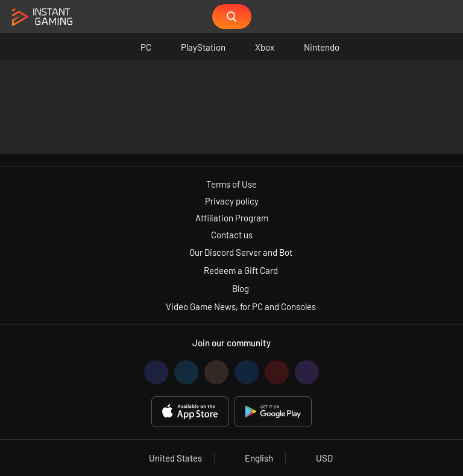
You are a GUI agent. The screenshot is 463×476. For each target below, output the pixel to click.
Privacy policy (232, 201)
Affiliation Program (232, 218)
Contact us (232, 235)
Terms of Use (231, 184)
